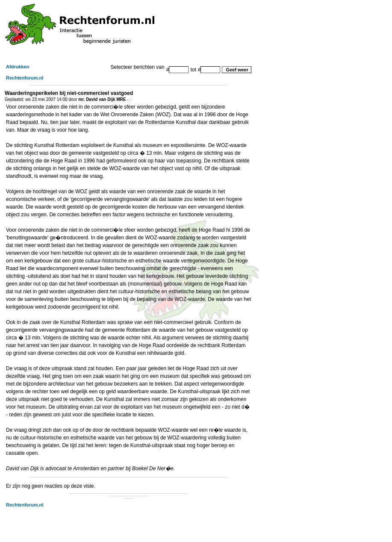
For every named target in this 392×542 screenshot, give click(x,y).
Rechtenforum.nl (25, 78)
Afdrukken (18, 67)
